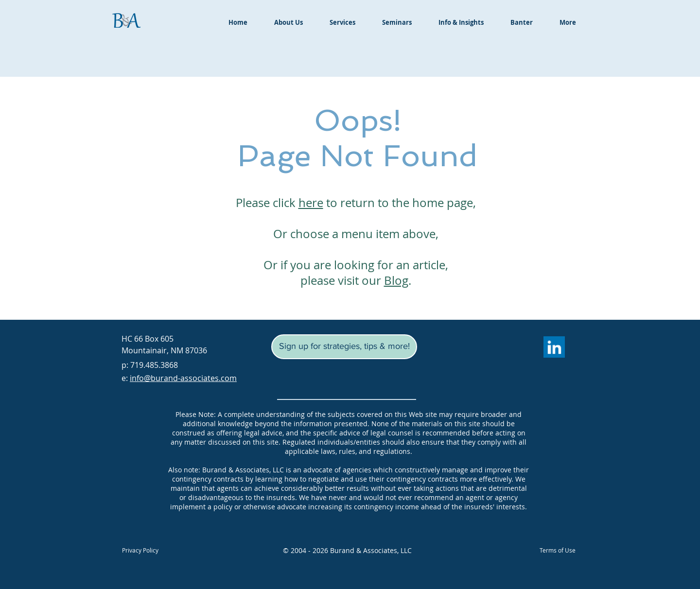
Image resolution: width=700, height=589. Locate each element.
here (311, 203)
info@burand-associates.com (183, 378)
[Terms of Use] (558, 550)
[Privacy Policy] (140, 550)
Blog (396, 280)
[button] (344, 347)
